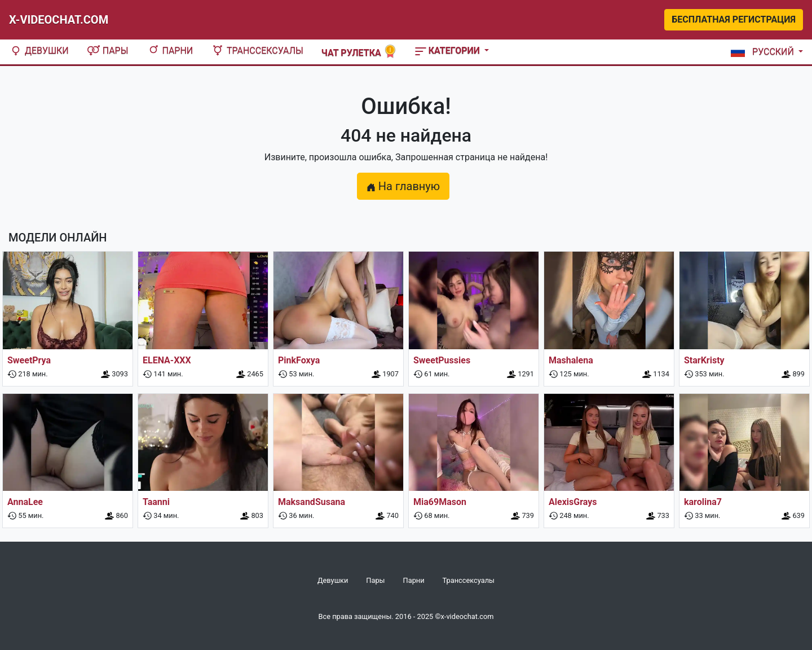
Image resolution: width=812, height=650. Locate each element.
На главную (403, 186)
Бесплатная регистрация (734, 19)
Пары (108, 50)
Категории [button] (449, 50)
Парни (170, 50)
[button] (765, 52)
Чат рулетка (359, 52)
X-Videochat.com (59, 20)
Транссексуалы (257, 50)
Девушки (39, 50)
